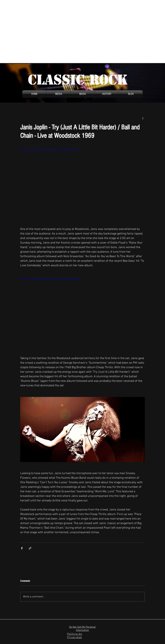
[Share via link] (30, 548)
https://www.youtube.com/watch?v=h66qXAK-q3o (50, 279)
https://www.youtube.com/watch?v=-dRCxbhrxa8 (49, 150)
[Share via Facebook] (22, 548)
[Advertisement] (32, 32)
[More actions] (143, 118)
